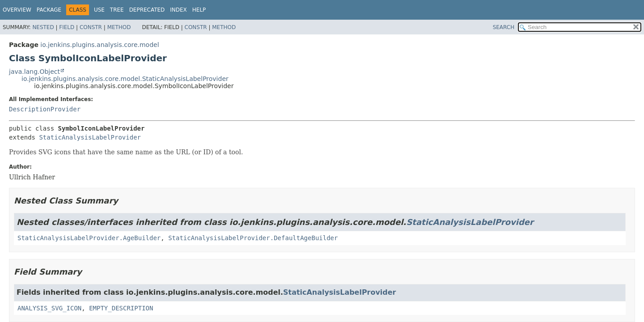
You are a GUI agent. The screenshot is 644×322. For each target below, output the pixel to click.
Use (99, 10)
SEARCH (504, 27)
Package (49, 10)
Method (119, 27)
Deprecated (147, 10)
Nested (43, 27)
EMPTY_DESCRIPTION (121, 308)
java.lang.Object (34, 72)
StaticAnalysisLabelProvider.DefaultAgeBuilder (253, 238)
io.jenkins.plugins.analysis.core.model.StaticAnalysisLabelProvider (125, 79)
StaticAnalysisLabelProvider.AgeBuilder (89, 238)
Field (67, 27)
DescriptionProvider (45, 109)
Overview (17, 10)
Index (178, 10)
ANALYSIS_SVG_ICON (49, 308)
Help (199, 10)
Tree (117, 10)
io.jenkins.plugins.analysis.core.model (100, 45)
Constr (91, 27)
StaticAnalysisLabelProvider (90, 137)
